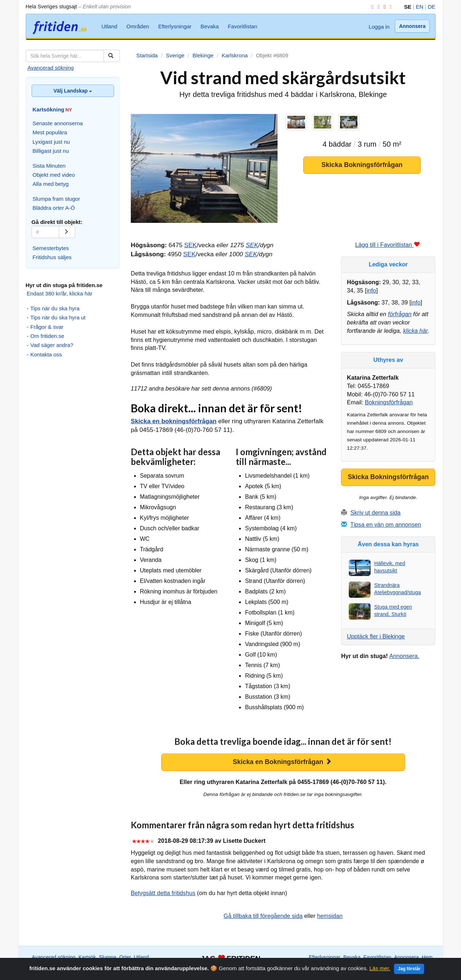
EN (420, 7)
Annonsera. (404, 656)
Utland (110, 26)
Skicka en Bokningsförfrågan (282, 762)
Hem (427, 957)
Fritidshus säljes (52, 257)
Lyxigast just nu (51, 142)
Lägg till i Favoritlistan (387, 245)
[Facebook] (371, 7)
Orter (125, 957)
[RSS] (389, 7)
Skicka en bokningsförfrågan (174, 421)
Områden (138, 26)
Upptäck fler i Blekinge (376, 636)
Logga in (379, 27)
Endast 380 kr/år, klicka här (60, 293)
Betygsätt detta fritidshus (163, 893)
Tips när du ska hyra (55, 308)
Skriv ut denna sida (376, 513)
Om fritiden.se (47, 336)
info (371, 291)
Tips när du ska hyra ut (58, 317)
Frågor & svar (47, 327)
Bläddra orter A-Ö (54, 208)
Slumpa (108, 957)
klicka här (415, 331)
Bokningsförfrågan (389, 402)
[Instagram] (377, 7)
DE (432, 7)
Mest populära (50, 132)
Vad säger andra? (52, 345)
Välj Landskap (73, 91)
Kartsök (87, 957)
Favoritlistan (242, 26)
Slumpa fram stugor (56, 199)
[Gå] (67, 232)
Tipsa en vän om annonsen (386, 525)
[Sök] (112, 56)
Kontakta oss (46, 354)
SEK (190, 245)
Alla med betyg (51, 184)
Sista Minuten (49, 166)
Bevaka (210, 26)
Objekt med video (54, 175)
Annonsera (412, 26)
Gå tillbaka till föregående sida (263, 916)
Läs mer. (380, 972)
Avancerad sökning (51, 68)
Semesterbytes (51, 248)
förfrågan (400, 314)
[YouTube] (383, 7)
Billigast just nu (51, 151)
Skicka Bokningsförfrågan (362, 165)
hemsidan (330, 916)
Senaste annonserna (58, 123)
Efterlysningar (175, 26)
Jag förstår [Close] (409, 973)
